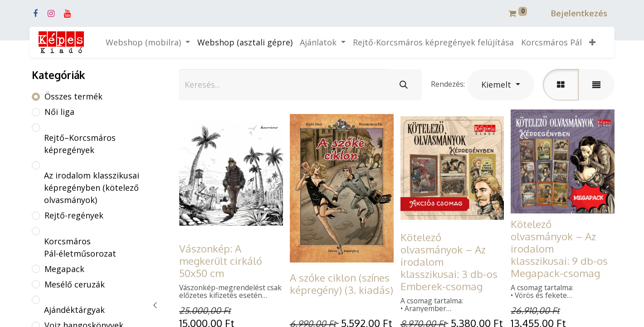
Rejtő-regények (74, 215)
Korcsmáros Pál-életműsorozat (80, 247)
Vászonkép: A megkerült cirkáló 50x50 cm (221, 261)
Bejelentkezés (579, 13)
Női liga (59, 112)
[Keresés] (404, 85)
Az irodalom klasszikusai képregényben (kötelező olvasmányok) (92, 188)
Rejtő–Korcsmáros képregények (80, 144)
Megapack (64, 269)
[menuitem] (245, 42)
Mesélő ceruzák (75, 284)
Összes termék (73, 96)
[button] (592, 42)
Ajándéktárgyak (74, 310)
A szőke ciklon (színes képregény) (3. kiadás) (342, 284)
